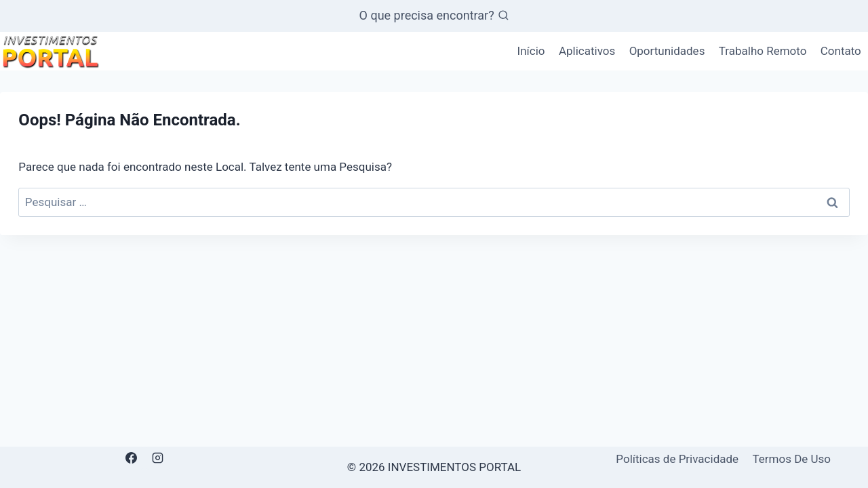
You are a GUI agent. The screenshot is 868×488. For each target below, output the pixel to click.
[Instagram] (158, 458)
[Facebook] (132, 458)
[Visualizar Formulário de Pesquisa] (434, 16)
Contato (841, 51)
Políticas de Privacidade (677, 459)
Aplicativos (587, 51)
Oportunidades (667, 51)
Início (531, 51)
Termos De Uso (791, 459)
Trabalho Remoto (763, 51)
